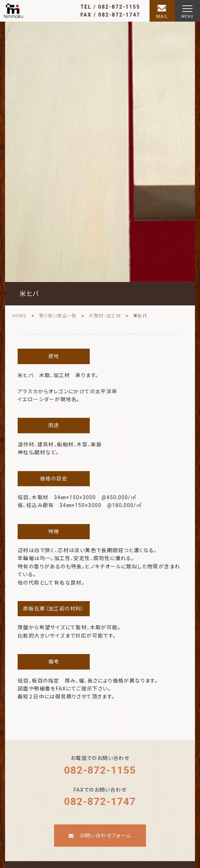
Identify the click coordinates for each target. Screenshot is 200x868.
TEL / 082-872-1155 (110, 7)
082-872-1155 (100, 770)
